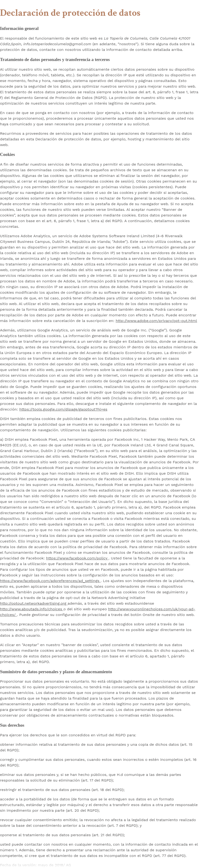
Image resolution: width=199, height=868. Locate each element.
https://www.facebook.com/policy (77, 558)
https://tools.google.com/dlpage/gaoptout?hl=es (63, 409)
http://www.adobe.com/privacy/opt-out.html (156, 321)
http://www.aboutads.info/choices (32, 609)
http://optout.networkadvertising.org (34, 603)
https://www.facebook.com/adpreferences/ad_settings (50, 581)
